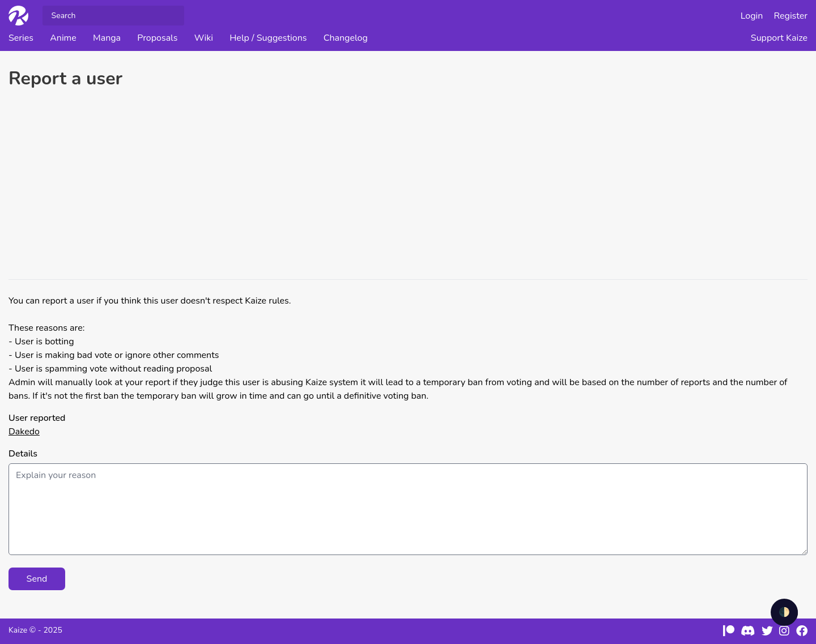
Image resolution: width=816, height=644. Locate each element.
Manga (107, 38)
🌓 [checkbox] (784, 612)
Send (37, 579)
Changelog (346, 38)
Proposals (157, 38)
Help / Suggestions (268, 38)
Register (791, 16)
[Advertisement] (408, 186)
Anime (63, 38)
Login (752, 16)
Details (23, 454)
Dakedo (24, 432)
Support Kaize (779, 38)
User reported (37, 418)
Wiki (204, 38)
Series (21, 38)
